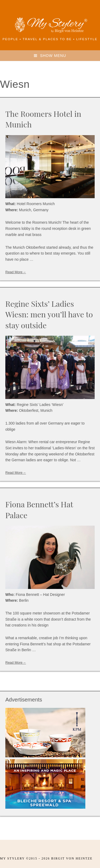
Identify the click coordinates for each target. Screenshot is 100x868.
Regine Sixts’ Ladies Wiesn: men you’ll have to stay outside (49, 314)
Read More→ (16, 272)
